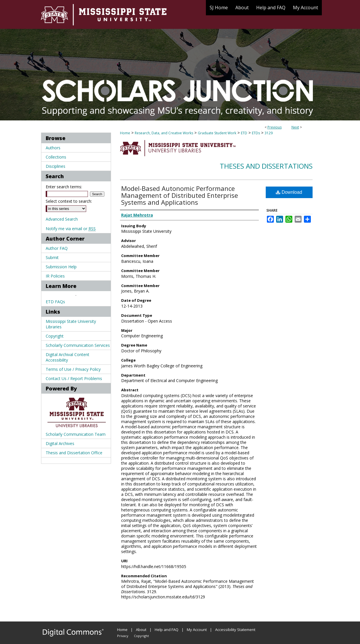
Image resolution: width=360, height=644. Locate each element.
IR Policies (55, 276)
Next (295, 127)
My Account (197, 630)
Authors (53, 148)
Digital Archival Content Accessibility (68, 357)
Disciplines (56, 166)
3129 (269, 133)
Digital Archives (60, 443)
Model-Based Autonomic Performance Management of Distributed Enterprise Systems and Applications (180, 195)
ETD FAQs (55, 302)
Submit (52, 257)
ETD (244, 133)
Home (125, 133)
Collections (56, 157)
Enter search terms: (64, 187)
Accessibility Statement (235, 630)
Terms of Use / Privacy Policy (73, 369)
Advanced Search (62, 219)
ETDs (256, 133)
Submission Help (61, 267)
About (141, 630)
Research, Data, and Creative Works (164, 133)
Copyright (55, 336)
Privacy (123, 636)
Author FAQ (57, 248)
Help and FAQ (167, 630)
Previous (275, 127)
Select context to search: (69, 201)
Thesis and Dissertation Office (74, 453)
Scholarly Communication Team (76, 434)
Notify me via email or (71, 229)
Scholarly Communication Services (78, 345)
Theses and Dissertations (266, 166)
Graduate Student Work (217, 133)
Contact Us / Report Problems (74, 378)
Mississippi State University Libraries (71, 324)
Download (289, 192)
